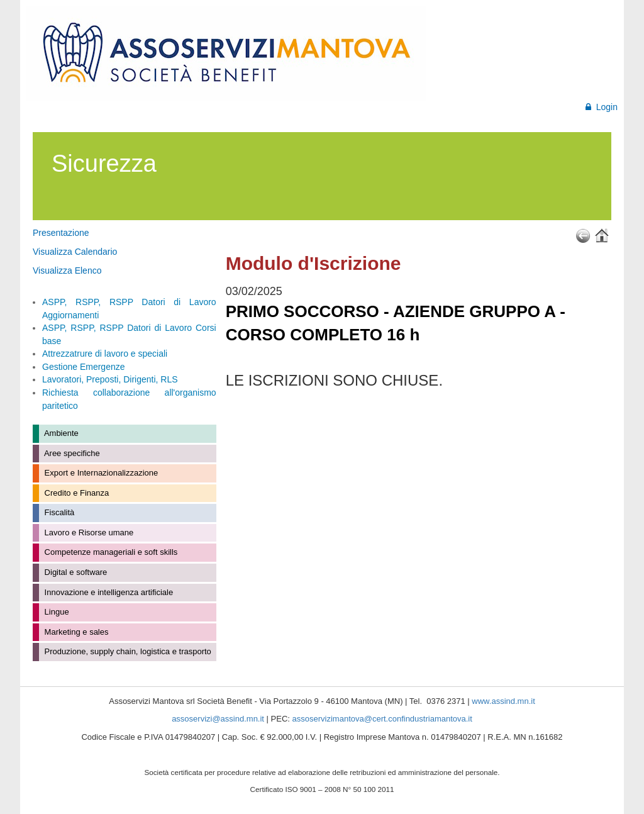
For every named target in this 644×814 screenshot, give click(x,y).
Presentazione (61, 233)
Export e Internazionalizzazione (100, 473)
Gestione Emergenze (84, 367)
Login (602, 107)
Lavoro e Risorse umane (88, 532)
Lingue (56, 612)
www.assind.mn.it (503, 701)
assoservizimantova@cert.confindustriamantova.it (382, 719)
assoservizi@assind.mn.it (218, 719)
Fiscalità (58, 512)
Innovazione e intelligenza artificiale (108, 592)
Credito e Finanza (75, 493)
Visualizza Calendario (75, 252)
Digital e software (75, 572)
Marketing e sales (75, 632)
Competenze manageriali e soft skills (110, 552)
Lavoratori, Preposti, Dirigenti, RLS (110, 379)
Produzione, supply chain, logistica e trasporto (127, 651)
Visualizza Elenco (67, 270)
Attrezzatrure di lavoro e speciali (105, 354)
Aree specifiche (71, 453)
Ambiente (60, 433)
